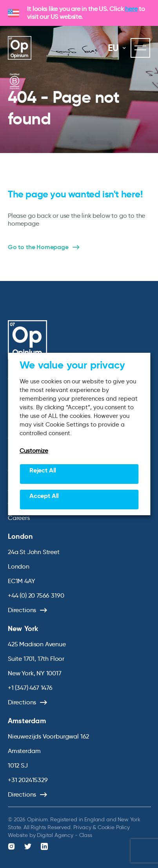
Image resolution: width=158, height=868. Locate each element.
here (131, 9)
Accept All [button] (44, 496)
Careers (19, 518)
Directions (22, 610)
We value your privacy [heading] (72, 365)
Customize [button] (34, 451)
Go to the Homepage (38, 247)
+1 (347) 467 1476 (30, 688)
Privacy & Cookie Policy (102, 827)
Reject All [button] (43, 470)
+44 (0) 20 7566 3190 (36, 595)
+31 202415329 (28, 780)
